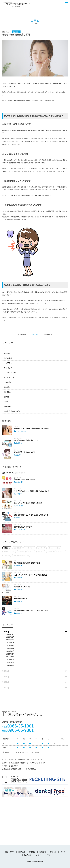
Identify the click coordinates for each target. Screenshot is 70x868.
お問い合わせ (27, 855)
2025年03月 (10, 660)
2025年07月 (10, 648)
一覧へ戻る (35, 335)
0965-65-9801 (18, 730)
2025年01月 (10, 665)
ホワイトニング (10, 377)
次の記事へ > (48, 335)
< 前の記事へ (22, 335)
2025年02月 (10, 662)
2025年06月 (10, 651)
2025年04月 (10, 657)
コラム (63, 852)
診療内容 (32, 852)
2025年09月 (10, 643)
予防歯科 (7, 382)
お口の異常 (8, 358)
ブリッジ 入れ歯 (10, 373)
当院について (10, 852)
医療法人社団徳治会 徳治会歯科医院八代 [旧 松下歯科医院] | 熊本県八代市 (16, 4)
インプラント (9, 363)
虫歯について (9, 402)
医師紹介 (22, 852)
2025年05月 (10, 654)
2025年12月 (10, 634)
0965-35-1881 (18, 726)
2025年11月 (10, 637)
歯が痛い (7, 387)
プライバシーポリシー (44, 855)
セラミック (8, 368)
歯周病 (6, 397)
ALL (5, 348)
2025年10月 (10, 640)
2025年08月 (10, 645)
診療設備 (43, 852)
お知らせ (7, 353)
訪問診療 (7, 406)
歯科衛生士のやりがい (12, 411)
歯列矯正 (7, 392)
